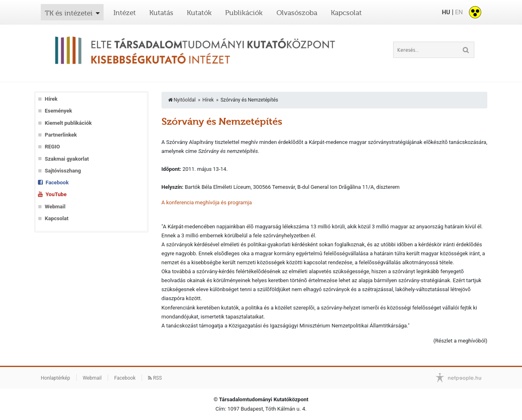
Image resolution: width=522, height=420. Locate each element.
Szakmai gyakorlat (67, 159)
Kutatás (161, 13)
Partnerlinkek (61, 135)
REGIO (52, 147)
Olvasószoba (297, 13)
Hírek (51, 99)
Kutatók (199, 13)
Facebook (57, 182)
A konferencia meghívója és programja (207, 202)
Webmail (55, 207)
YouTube (56, 194)
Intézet (125, 13)
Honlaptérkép (55, 378)
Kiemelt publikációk (68, 123)
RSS (155, 378)
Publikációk (244, 13)
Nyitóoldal (182, 100)
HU (446, 12)
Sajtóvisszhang (63, 171)
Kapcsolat (346, 13)
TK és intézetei (69, 13)
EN (459, 12)
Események (59, 111)
